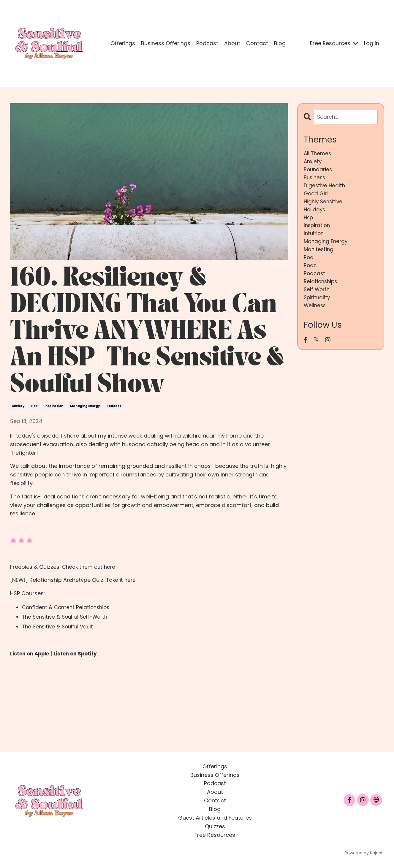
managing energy (85, 406)
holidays (315, 214)
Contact (257, 43)
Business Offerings (166, 43)
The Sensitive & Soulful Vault (59, 627)
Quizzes (215, 826)
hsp (34, 406)
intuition (314, 239)
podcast (114, 406)
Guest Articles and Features (215, 818)
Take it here (121, 580)
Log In (372, 43)
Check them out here (90, 567)
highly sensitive (324, 205)
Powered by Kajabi (363, 853)
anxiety (18, 406)
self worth (318, 299)
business (315, 179)
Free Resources (334, 43)
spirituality (318, 308)
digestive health (325, 188)
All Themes (318, 154)
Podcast (207, 43)
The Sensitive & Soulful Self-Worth (67, 617)
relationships (321, 291)
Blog (280, 43)
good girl (317, 197)
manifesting (319, 256)
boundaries (319, 171)
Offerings (123, 43)
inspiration (54, 406)
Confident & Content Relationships (68, 607)
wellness (315, 316)
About (232, 43)
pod (309, 265)
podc (310, 274)
